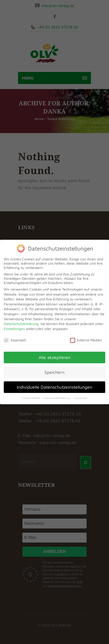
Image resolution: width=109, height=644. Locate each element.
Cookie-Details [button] (31, 398)
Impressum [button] (80, 398)
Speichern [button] (55, 372)
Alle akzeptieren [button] (55, 357)
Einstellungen (14, 329)
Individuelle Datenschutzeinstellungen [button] (55, 387)
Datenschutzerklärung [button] (57, 398)
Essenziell (15, 340)
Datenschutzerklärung (21, 324)
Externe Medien (86, 340)
